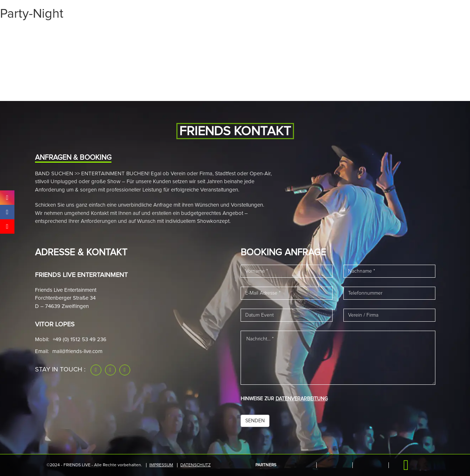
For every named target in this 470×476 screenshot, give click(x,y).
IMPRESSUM (161, 465)
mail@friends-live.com (77, 351)
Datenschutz (196, 465)
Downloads (368, 34)
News (160, 34)
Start (55, 34)
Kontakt (407, 34)
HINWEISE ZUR (284, 399)
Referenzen (324, 34)
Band (135, 34)
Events (83, 34)
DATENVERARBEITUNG (302, 399)
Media (110, 34)
